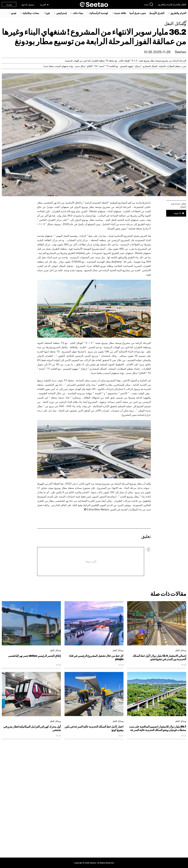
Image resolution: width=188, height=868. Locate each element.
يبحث (148, 4)
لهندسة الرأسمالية (99, 13)
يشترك (9, 5)
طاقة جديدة (120, 13)
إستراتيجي (61, 13)
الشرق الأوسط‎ (157, 13)
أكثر (184, 22)
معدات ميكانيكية (31, 13)
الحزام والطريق (178, 13)
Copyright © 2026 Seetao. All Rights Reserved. (94, 863)
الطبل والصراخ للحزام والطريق (172, 4)
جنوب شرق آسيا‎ (138, 13)
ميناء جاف (78, 13)
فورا (48, 13)
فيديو (14, 13)
